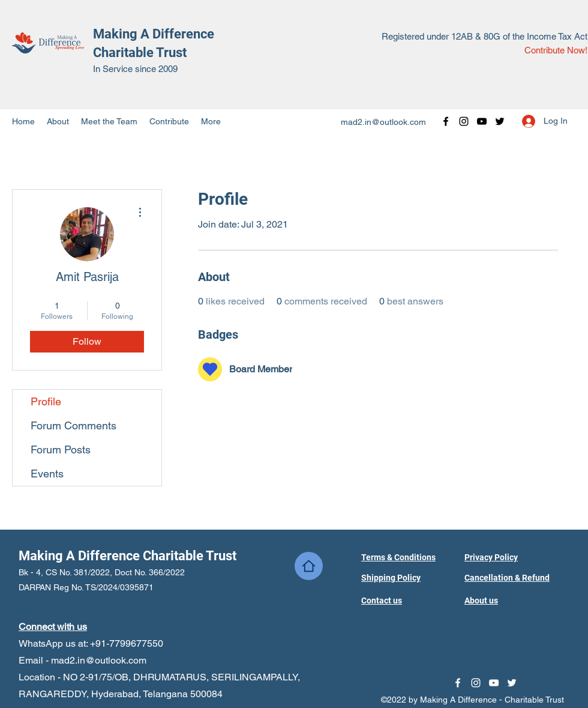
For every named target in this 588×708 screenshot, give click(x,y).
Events (47, 474)
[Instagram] (464, 121)
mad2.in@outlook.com (383, 122)
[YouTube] (482, 121)
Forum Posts (61, 449)
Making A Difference (154, 34)
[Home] (309, 566)
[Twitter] (500, 121)
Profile (46, 401)
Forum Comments (73, 425)
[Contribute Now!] (556, 51)
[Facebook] (446, 121)
